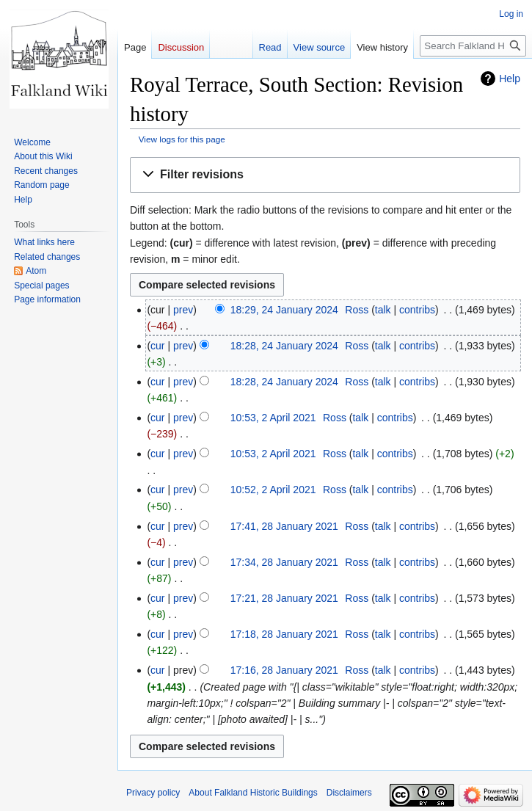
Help (510, 79)
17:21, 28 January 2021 (284, 598)
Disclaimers (349, 793)
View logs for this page (182, 139)
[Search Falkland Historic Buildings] (473, 46)
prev (183, 310)
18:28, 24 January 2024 (284, 346)
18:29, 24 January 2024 (284, 310)
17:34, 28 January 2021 (284, 562)
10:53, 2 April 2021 (273, 418)
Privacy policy (153, 793)
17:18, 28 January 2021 (284, 634)
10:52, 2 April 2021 (273, 490)
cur (157, 346)
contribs (417, 310)
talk (383, 310)
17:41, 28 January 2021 (284, 526)
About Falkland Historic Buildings (253, 793)
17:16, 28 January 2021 (284, 670)
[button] (325, 175)
